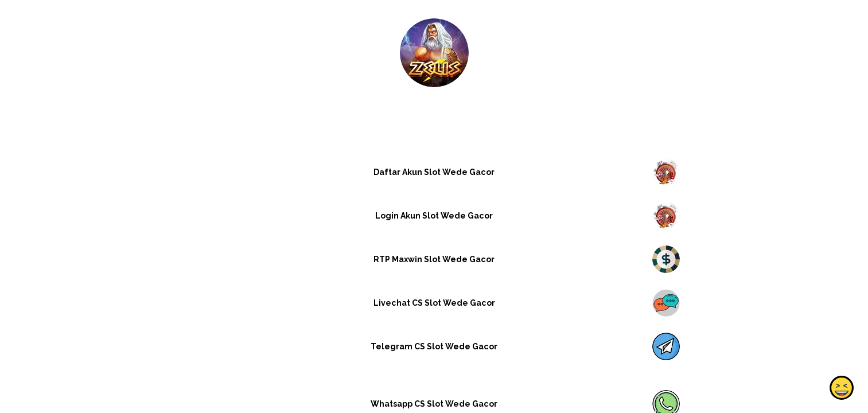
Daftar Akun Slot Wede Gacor (434, 172)
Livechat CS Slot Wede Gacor (434, 303)
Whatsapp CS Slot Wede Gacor (434, 404)
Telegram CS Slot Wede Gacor (434, 346)
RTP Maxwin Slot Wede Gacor (434, 259)
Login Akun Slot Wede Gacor (434, 216)
